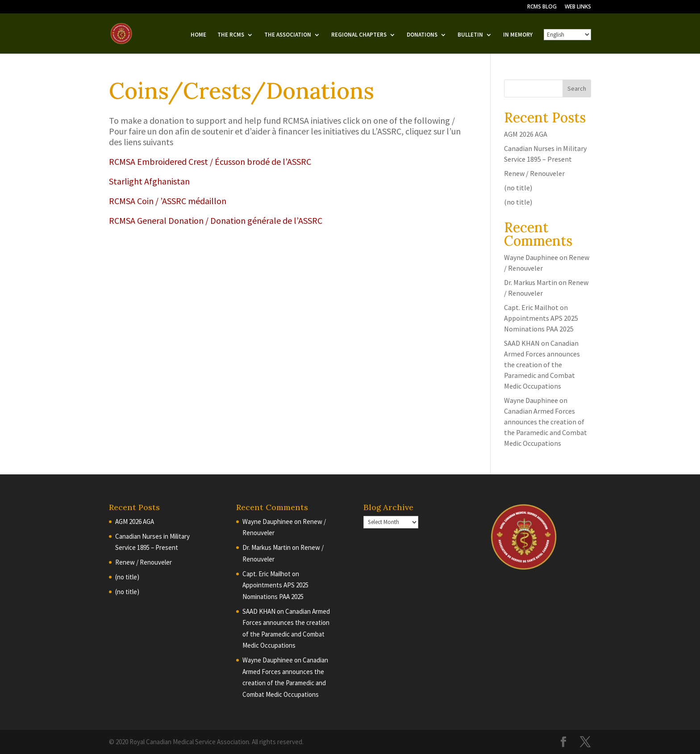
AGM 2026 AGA (526, 134)
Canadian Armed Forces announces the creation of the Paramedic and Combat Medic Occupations (542, 364)
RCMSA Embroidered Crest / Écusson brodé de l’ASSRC (210, 161)
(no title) (518, 188)
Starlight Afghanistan (149, 181)
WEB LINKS (578, 7)
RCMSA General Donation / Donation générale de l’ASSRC (216, 220)
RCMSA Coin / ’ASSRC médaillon (168, 201)
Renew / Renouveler (534, 173)
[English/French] (567, 35)
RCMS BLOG (542, 7)
